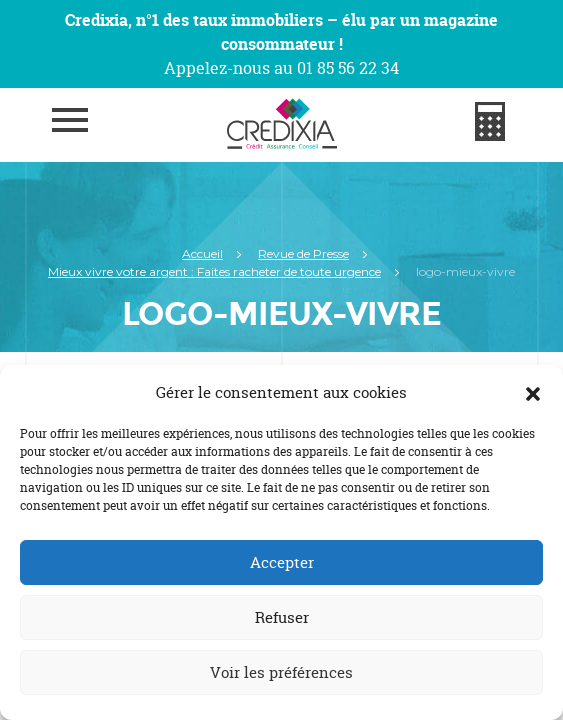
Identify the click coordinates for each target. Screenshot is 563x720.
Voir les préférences (281, 672)
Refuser (282, 617)
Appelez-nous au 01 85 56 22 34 (281, 68)
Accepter (282, 562)
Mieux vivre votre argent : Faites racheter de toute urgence (214, 271)
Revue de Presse (303, 253)
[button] (533, 393)
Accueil (202, 253)
